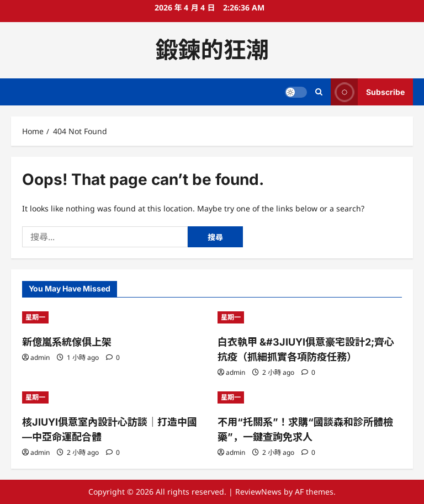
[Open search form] (319, 92)
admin (40, 357)
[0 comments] (113, 357)
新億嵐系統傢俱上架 (67, 342)
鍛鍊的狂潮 (212, 50)
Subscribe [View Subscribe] (368, 92)
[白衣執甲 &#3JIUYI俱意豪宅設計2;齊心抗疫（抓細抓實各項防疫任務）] (310, 317)
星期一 (35, 317)
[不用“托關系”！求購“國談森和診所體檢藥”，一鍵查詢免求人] (310, 397)
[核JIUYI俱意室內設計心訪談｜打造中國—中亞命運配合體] (114, 397)
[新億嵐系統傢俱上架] (114, 317)
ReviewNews (258, 492)
